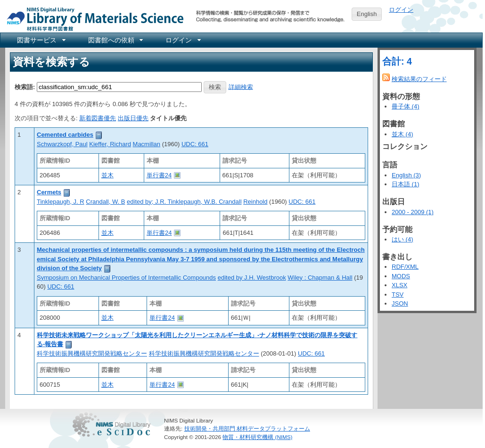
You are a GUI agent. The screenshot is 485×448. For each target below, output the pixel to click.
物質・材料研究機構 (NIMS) (257, 437)
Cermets (49, 192)
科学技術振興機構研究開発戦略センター (92, 353)
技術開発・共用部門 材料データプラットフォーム (247, 428)
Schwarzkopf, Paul (62, 144)
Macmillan (147, 144)
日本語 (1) (406, 184)
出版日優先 (133, 118)
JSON (400, 303)
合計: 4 (397, 61)
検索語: (25, 87)
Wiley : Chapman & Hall (320, 278)
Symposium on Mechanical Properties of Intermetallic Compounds (126, 278)
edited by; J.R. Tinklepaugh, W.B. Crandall (184, 202)
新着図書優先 (98, 118)
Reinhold (255, 202)
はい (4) (403, 239)
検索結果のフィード (419, 79)
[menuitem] (41, 40)
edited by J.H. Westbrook (252, 278)
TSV (398, 295)
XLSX (399, 285)
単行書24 (159, 175)
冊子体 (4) (406, 106)
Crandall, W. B (105, 202)
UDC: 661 (195, 144)
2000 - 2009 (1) (413, 212)
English (367, 14)
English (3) (406, 175)
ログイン (401, 10)
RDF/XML (405, 267)
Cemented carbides (65, 135)
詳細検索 (241, 87)
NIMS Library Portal (92, 19)
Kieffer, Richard (110, 144)
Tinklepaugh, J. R (61, 202)
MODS (401, 276)
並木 (107, 175)
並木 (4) (403, 134)
